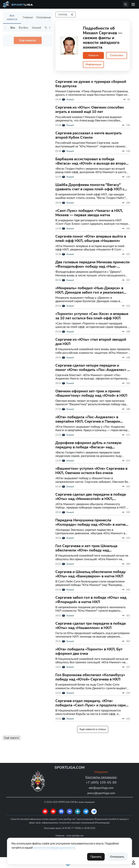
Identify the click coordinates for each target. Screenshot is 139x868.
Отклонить (117, 857)
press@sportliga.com (101, 793)
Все (13, 28)
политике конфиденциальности (54, 848)
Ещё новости (28, 40)
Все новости (12, 17)
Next (50, 28)
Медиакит (101, 772)
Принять (96, 857)
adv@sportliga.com (101, 788)
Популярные (44, 17)
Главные (28, 17)
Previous (6, 28)
